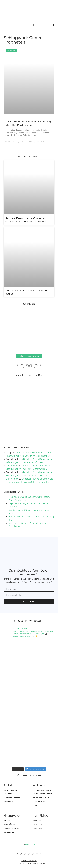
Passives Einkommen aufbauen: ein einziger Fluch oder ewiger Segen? (26, 220)
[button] (33, 25)
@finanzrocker (29, 775)
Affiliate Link (30, 844)
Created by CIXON (29, 861)
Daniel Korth (12, 466)
